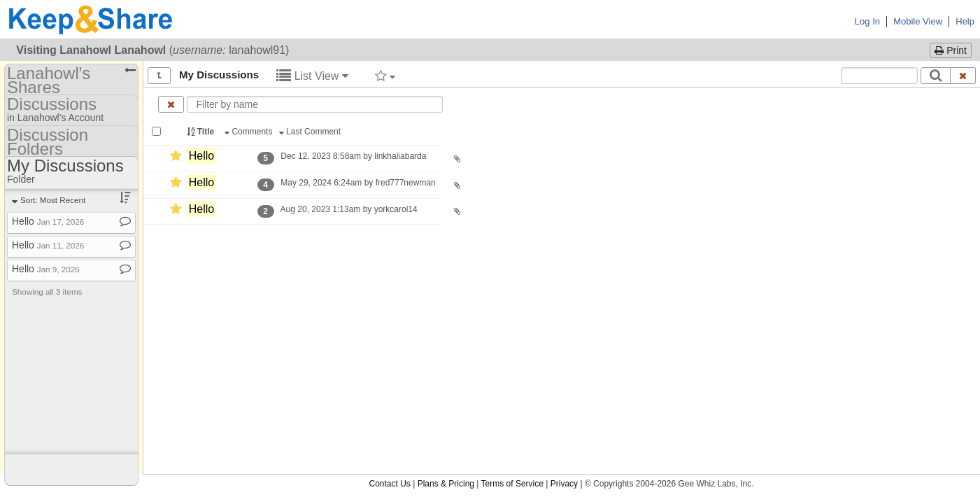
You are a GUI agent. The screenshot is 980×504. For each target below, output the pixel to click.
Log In (867, 21)
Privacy (564, 484)
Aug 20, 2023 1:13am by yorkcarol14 (349, 209)
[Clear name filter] (171, 104)
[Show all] (159, 76)
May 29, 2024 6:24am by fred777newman (358, 183)
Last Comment (311, 132)
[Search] (936, 76)
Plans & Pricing (446, 484)
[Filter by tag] (385, 76)
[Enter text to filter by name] (315, 104)
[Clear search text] (963, 76)
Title (201, 132)
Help (965, 21)
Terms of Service (512, 484)
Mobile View (918, 21)
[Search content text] (879, 76)
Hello (201, 156)
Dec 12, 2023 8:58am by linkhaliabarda (354, 156)
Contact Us (389, 484)
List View (312, 76)
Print (951, 50)
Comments (250, 132)
